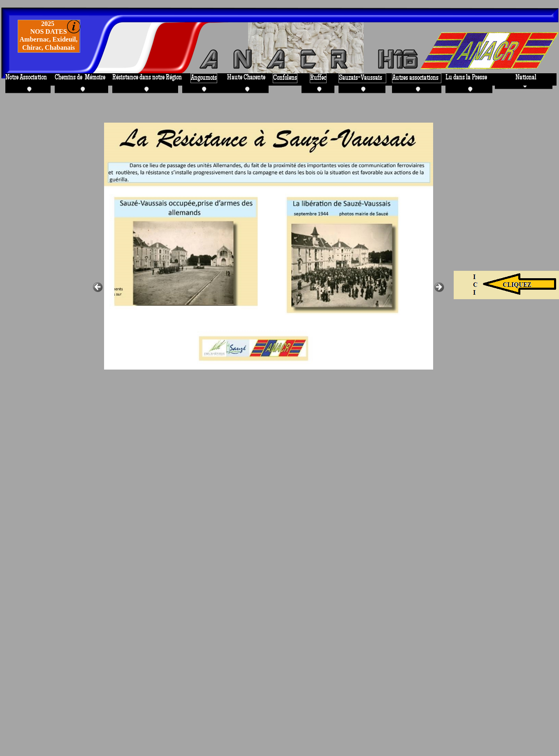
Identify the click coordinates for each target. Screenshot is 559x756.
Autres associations (415, 78)
